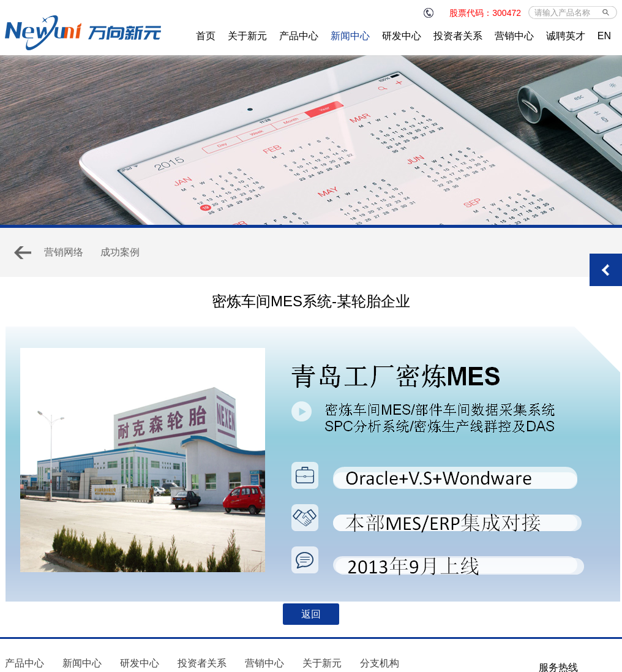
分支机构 (380, 663)
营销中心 (514, 36)
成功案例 (120, 252)
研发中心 (402, 36)
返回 (311, 614)
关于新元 (247, 36)
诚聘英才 (566, 36)
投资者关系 (458, 36)
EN (604, 36)
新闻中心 (350, 36)
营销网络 (64, 252)
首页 (206, 36)
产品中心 (299, 36)
